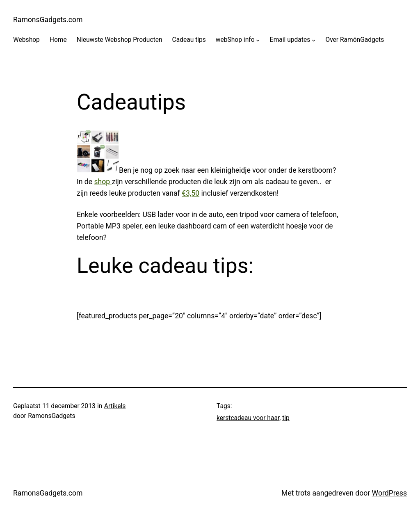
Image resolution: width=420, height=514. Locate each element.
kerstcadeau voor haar (248, 418)
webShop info (235, 40)
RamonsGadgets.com (48, 20)
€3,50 (191, 193)
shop (103, 182)
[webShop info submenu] (258, 40)
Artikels (115, 406)
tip (286, 418)
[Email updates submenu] (314, 40)
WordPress (389, 493)
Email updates (290, 40)
